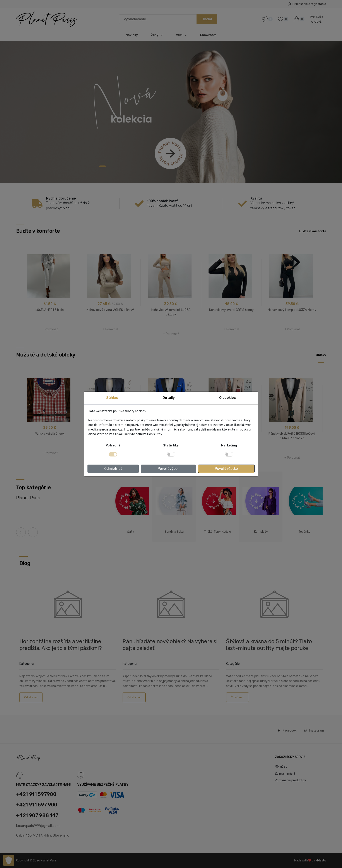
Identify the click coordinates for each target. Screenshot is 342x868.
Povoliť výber (168, 469)
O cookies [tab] (227, 398)
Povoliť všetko (226, 469)
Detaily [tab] (169, 398)
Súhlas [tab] (112, 398)
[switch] (171, 454)
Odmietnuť (113, 469)
